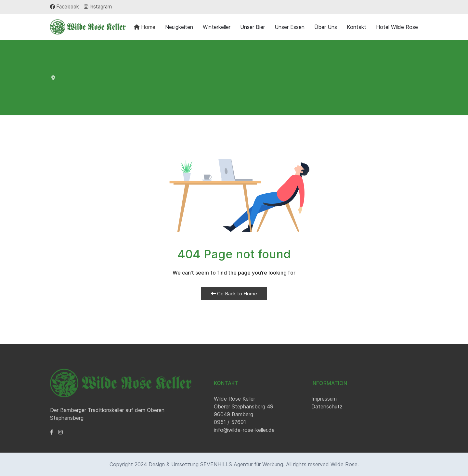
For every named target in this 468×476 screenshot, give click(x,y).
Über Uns (326, 27)
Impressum (324, 399)
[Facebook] (65, 7)
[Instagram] (98, 7)
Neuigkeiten (179, 27)
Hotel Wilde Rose (397, 27)
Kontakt (357, 27)
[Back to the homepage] (88, 27)
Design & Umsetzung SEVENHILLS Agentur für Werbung (216, 464)
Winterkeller (217, 27)
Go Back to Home (234, 294)
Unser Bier (253, 27)
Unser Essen (290, 27)
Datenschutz (327, 406)
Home (145, 27)
